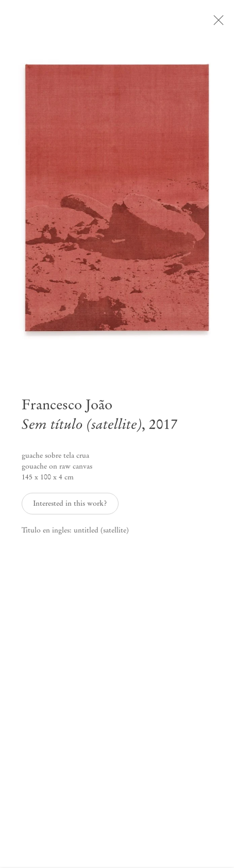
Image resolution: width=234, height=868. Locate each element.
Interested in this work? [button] (70, 507)
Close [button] (219, 23)
